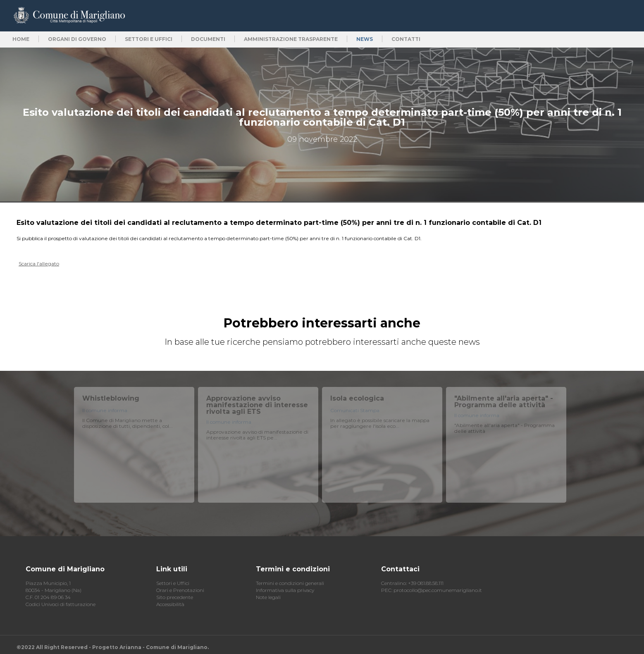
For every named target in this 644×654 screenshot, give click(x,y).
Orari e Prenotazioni (180, 590)
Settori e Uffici (173, 583)
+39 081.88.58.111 (426, 583)
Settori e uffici (149, 39)
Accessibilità (170, 604)
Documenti (208, 39)
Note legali (268, 597)
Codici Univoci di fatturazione (61, 604)
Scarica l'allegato (39, 264)
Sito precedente (175, 597)
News (365, 39)
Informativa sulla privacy (285, 590)
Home (21, 39)
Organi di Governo (77, 39)
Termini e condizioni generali (290, 583)
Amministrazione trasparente (291, 39)
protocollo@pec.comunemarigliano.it (438, 590)
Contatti (406, 39)
